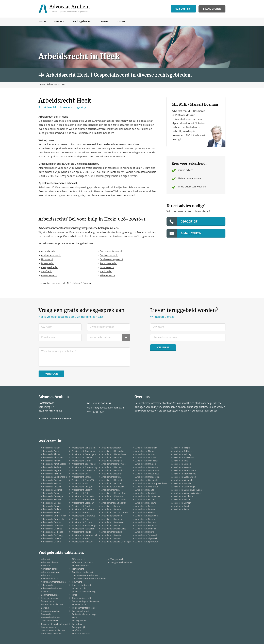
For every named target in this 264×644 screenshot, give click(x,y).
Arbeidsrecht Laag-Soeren (114, 503)
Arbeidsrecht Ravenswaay (148, 497)
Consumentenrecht (111, 252)
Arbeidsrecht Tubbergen (183, 451)
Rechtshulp (77, 624)
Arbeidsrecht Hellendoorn (114, 451)
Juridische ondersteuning (84, 592)
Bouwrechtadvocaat (50, 618)
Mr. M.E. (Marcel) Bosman (77, 283)
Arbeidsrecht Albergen (52, 458)
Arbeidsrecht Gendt (81, 506)
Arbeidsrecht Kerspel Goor (114, 493)
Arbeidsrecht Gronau (82, 523)
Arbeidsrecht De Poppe (52, 532)
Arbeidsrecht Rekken (145, 500)
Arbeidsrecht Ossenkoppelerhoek (151, 484)
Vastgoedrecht (49, 268)
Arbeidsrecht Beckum (51, 480)
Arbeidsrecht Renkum (146, 503)
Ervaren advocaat (80, 566)
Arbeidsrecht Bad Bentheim (54, 477)
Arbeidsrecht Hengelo (112, 461)
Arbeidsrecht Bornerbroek (53, 516)
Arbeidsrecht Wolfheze (182, 497)
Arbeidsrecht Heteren (112, 474)
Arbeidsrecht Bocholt (51, 500)
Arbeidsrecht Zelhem (181, 503)
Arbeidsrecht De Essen (52, 526)
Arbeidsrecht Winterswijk (183, 487)
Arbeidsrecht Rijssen (145, 519)
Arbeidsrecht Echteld (82, 477)
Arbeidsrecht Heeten (111, 448)
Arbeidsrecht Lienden (112, 516)
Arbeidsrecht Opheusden (147, 480)
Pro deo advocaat (80, 611)
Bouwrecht (47, 264)
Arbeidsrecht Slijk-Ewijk (146, 539)
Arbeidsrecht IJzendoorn (113, 487)
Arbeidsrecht (48, 252)
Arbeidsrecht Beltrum (51, 487)
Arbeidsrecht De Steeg (52, 536)
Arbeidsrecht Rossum (145, 523)
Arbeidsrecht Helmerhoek (114, 455)
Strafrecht (47, 272)
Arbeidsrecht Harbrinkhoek (85, 536)
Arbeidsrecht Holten (111, 477)
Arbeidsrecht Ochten (145, 455)
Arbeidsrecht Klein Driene (114, 500)
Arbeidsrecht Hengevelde (114, 464)
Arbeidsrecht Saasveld (146, 536)
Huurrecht (47, 260)
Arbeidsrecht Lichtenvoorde (115, 513)
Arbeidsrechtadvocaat (51, 589)
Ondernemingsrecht (111, 260)
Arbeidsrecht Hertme (112, 468)
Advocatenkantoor (50, 569)
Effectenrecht (107, 276)
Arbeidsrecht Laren (111, 506)
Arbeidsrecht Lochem (112, 519)
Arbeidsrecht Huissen (112, 484)
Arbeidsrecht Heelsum (82, 542)
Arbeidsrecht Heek (81, 539)
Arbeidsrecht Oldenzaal (146, 461)
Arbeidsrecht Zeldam (181, 500)
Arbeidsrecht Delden (51, 542)
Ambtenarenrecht (51, 256)
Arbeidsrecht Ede (80, 484)
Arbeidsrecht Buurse (51, 523)
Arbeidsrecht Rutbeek (146, 529)
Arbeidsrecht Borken (51, 510)
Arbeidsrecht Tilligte (181, 448)
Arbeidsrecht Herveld (112, 471)
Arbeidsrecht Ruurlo (145, 532)
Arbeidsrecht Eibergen (82, 487)
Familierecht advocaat (82, 573)
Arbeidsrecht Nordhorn (146, 448)
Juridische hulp (79, 589)
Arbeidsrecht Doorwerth (83, 471)
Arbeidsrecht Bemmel (51, 490)
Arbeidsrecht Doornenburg (84, 468)
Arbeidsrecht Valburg (181, 455)
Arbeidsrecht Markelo (112, 532)
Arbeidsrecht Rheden (145, 513)
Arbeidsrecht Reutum (145, 510)
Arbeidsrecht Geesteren (83, 500)
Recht (75, 618)
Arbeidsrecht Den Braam (84, 448)
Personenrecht (108, 264)
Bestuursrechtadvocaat (52, 605)
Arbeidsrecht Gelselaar (83, 503)
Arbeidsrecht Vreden (181, 468)
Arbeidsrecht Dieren (81, 461)
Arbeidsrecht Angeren (52, 471)
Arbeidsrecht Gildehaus (83, 510)
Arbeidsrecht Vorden (181, 464)
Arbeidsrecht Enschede (83, 497)
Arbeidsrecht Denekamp (83, 451)
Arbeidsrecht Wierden (182, 484)
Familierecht (107, 268)
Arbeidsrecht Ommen (146, 464)
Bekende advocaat (50, 598)
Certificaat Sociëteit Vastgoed (56, 419)
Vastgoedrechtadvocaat (122, 563)
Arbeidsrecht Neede (111, 539)
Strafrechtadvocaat (81, 634)
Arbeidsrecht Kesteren (112, 497)
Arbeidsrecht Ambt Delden (54, 464)
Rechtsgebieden (80, 621)
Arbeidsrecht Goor (80, 519)
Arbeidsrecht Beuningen (53, 497)
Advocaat (45, 560)
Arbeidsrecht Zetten (181, 510)
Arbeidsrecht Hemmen (112, 458)
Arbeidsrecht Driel (80, 474)
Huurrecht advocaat (81, 585)
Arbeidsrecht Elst (80, 493)
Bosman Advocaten (50, 611)
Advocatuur (46, 576)
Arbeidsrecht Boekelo (51, 503)
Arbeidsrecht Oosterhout (147, 474)
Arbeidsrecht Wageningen (184, 477)
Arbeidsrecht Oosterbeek (147, 471)
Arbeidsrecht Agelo (50, 451)
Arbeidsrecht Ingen (111, 490)
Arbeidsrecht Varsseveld (183, 458)
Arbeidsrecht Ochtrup (146, 458)
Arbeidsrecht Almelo (51, 461)
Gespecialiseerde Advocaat (85, 576)
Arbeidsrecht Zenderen (182, 506)
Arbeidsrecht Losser (111, 526)
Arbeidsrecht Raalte (145, 490)
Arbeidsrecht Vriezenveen (183, 471)
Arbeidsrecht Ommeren (147, 468)
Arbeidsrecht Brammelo (52, 519)
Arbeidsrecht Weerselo (182, 480)
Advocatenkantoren (50, 573)
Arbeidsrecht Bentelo (51, 493)
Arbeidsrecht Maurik (111, 536)
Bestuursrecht (49, 276)
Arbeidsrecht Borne (50, 513)
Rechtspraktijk (79, 628)
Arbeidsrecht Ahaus (50, 455)
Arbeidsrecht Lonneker (112, 523)
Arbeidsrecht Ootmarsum (147, 477)
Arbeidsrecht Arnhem (51, 474)
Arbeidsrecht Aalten (51, 448)
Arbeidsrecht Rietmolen (146, 516)
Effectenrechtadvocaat (83, 563)
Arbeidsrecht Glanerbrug (84, 516)
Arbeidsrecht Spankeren (147, 542)
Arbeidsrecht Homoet (112, 480)
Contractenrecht (109, 256)
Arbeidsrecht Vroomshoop (184, 474)
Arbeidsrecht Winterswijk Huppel (187, 490)
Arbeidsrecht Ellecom (82, 490)
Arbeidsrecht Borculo (51, 506)
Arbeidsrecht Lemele (111, 510)
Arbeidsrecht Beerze (51, 484)
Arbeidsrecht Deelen (51, 539)
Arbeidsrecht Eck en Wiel (84, 480)
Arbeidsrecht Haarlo (81, 532)
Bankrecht (106, 272)
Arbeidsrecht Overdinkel (147, 487)
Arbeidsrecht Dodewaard (84, 464)
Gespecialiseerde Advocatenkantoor (89, 579)
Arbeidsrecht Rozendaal (147, 526)
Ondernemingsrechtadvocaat (86, 602)
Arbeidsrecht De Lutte (52, 529)
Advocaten (46, 566)
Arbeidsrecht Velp (180, 461)
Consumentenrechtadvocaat (54, 624)
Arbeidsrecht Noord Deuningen (116, 542)
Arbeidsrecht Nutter (145, 451)
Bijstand (45, 608)
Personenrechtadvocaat (83, 608)
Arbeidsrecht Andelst (51, 468)
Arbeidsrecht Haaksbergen (84, 526)
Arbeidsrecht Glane (81, 513)
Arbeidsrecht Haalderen (83, 529)
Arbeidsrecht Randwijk (146, 493)
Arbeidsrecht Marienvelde (114, 529)
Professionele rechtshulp (84, 615)
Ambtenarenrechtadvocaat (54, 582)
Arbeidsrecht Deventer (82, 458)
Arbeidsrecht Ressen (145, 506)
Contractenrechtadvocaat (53, 631)
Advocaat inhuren (49, 563)
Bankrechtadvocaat (50, 595)
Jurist (74, 595)
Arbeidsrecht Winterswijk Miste (186, 493)
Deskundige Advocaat (51, 634)
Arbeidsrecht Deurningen (84, 455)
